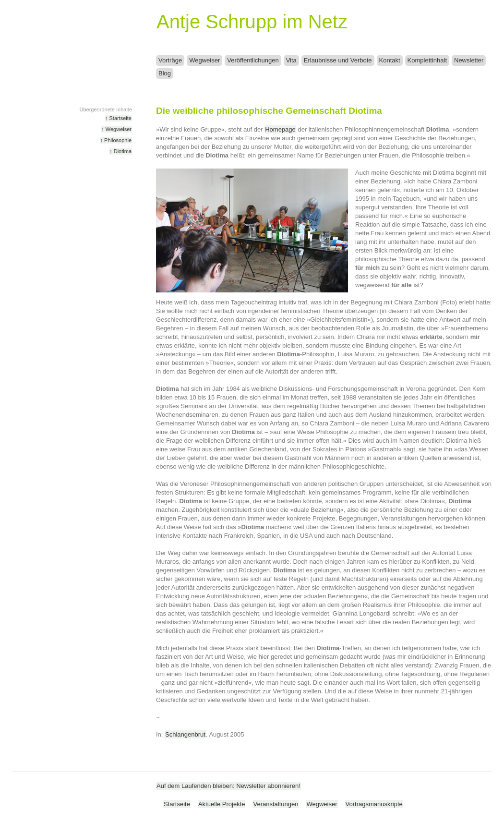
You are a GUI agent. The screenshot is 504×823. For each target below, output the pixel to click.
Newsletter (469, 60)
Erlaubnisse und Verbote (338, 60)
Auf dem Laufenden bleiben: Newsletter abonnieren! (228, 786)
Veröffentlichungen (253, 60)
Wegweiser (204, 60)
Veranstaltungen (276, 804)
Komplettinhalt (427, 60)
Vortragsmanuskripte (374, 804)
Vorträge (170, 60)
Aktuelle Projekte (222, 804)
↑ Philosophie (116, 140)
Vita (291, 60)
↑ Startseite (118, 118)
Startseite (177, 804)
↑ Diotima (120, 151)
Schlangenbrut (185, 734)
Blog (165, 73)
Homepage (280, 129)
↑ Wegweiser (116, 129)
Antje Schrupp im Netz (252, 22)
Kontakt (390, 60)
